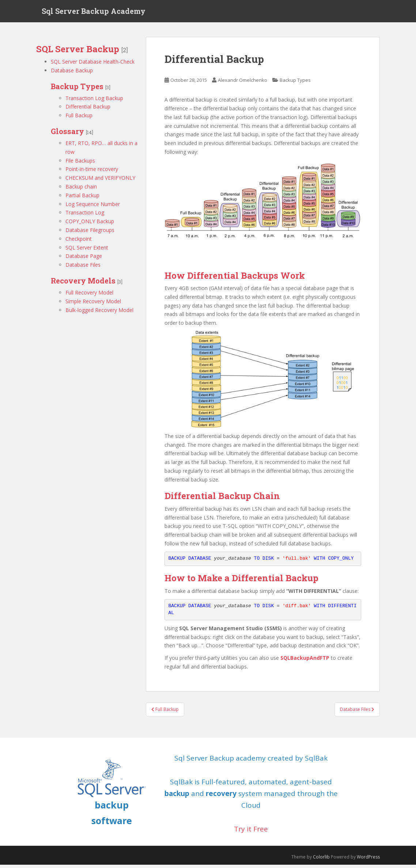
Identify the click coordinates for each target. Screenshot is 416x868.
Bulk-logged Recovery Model (99, 313)
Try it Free (251, 832)
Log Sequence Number (93, 207)
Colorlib (321, 861)
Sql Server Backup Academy (94, 13)
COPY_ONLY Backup (90, 225)
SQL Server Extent (87, 251)
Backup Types (295, 84)
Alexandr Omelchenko (243, 84)
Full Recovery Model (89, 296)
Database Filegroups (90, 233)
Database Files (83, 268)
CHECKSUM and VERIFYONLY (100, 181)
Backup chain (81, 190)
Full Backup (79, 119)
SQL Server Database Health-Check (93, 65)
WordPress (368, 861)
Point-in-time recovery (92, 173)
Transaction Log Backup (94, 101)
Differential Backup (88, 110)
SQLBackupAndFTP (305, 661)
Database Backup (72, 74)
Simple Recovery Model (93, 304)
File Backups (80, 164)
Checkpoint (79, 242)
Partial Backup (82, 199)
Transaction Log (85, 216)
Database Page (84, 260)
